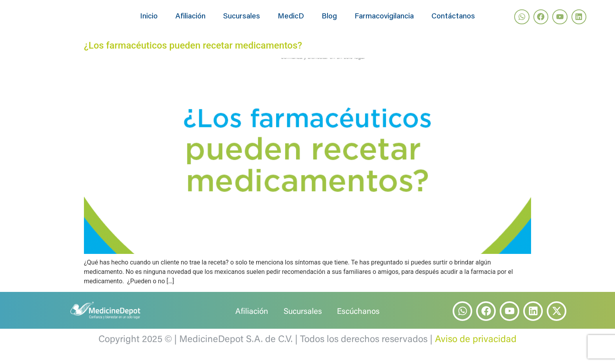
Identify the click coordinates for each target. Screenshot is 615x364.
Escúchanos (360, 320)
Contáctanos (453, 21)
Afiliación (190, 21)
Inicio (149, 21)
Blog (329, 21)
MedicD (291, 21)
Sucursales (242, 21)
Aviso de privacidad (476, 348)
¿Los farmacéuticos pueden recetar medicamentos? (193, 53)
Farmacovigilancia (384, 21)
